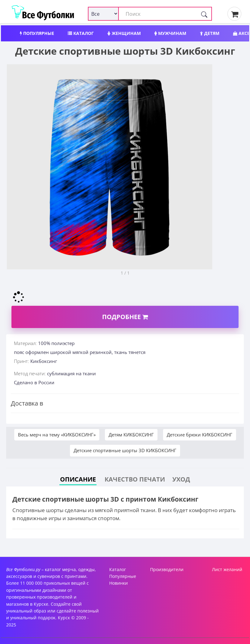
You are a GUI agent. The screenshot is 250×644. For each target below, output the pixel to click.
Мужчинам (170, 33)
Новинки (119, 583)
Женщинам (124, 33)
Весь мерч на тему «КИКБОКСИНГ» (57, 435)
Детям (210, 33)
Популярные (37, 33)
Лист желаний (227, 569)
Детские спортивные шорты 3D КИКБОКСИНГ (125, 450)
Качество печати (135, 479)
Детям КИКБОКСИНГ (131, 435)
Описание (78, 479)
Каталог (81, 33)
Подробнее (125, 317)
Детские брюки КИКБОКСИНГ (200, 435)
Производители (167, 569)
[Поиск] (204, 14)
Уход (181, 479)
